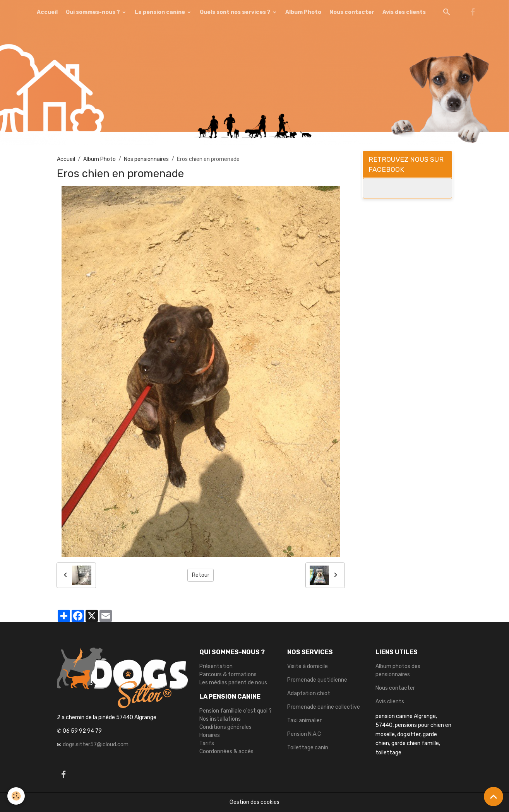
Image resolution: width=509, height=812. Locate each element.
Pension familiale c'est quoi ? (236, 711)
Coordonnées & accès (226, 751)
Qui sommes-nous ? (93, 12)
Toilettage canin (308, 748)
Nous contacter (352, 12)
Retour (201, 575)
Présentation (216, 666)
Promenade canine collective (324, 707)
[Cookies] (16, 796)
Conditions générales (225, 727)
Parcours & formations (228, 674)
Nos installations (220, 719)
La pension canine (160, 12)
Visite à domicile (308, 666)
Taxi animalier (304, 721)
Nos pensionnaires (146, 159)
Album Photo (303, 12)
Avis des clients (404, 12)
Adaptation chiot (309, 693)
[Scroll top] (494, 797)
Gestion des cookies (254, 802)
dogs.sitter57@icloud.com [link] (96, 744)
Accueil (47, 12)
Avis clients (390, 702)
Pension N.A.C (304, 734)
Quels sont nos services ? (236, 12)
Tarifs (207, 743)
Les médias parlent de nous (233, 683)
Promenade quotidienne (317, 680)
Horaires (210, 735)
